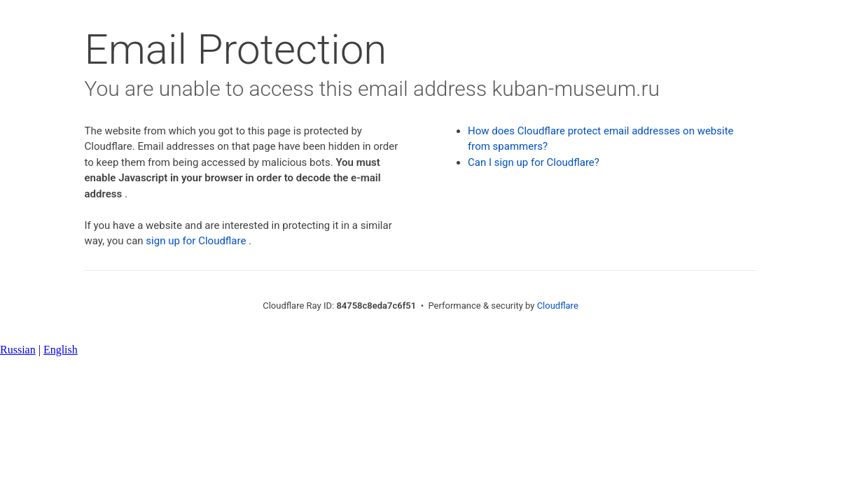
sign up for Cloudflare (196, 241)
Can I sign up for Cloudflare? (534, 162)
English (61, 350)
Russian (18, 350)
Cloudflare (558, 306)
